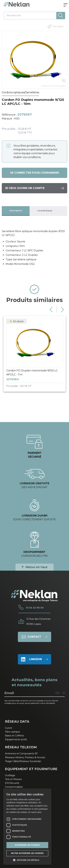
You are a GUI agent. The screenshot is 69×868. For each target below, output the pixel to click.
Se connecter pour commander (34, 173)
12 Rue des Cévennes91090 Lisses (38, 621)
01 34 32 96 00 (35, 608)
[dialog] (27, 827)
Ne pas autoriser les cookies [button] (27, 853)
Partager (56, 26)
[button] (27, 860)
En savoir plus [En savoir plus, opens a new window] (35, 812)
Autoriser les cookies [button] (27, 845)
